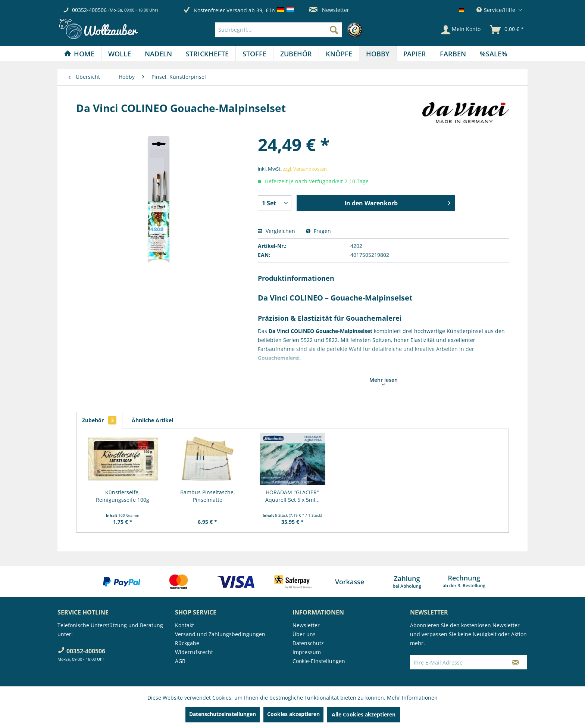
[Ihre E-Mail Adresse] (457, 662)
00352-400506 (89, 10)
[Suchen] (334, 30)
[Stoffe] (254, 54)
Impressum (307, 652)
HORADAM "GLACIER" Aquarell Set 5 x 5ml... (292, 496)
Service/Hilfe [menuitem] (497, 10)
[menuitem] (290, 30)
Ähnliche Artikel (152, 420)
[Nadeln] (158, 54)
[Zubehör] (296, 54)
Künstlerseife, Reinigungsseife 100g (123, 496)
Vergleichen (276, 231)
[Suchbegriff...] (278, 30)
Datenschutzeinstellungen (223, 714)
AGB (180, 661)
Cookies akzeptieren (293, 714)
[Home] (79, 54)
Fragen (318, 231)
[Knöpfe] (339, 54)
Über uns (304, 634)
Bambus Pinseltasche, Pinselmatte (208, 496)
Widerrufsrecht (194, 652)
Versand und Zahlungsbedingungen (220, 634)
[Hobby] (378, 54)
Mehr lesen (384, 381)
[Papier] (415, 54)
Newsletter (329, 10)
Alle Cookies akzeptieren (364, 714)
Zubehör (99, 420)
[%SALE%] (494, 54)
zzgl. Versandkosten (305, 169)
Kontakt (184, 625)
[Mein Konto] (461, 30)
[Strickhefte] (207, 54)
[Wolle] (120, 54)
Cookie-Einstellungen (319, 661)
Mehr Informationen (412, 698)
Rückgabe (187, 643)
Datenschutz (308, 643)
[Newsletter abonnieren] (515, 662)
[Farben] (453, 54)
